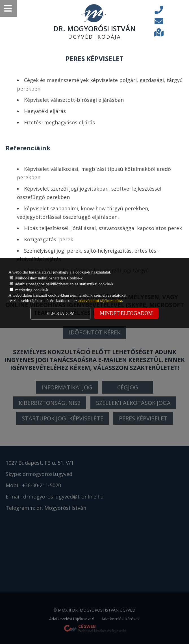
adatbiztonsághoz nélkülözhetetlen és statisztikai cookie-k (61, 284)
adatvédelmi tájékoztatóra (100, 301)
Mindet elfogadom (126, 313)
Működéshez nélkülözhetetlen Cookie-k (46, 278)
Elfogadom (60, 313)
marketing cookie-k (29, 290)
